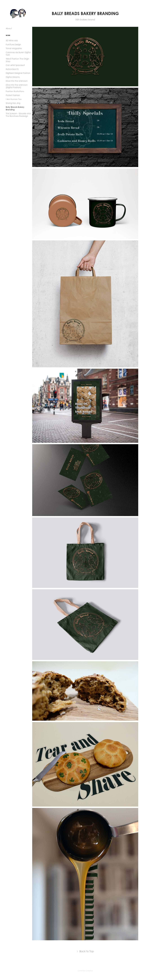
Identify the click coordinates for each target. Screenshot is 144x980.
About (9, 28)
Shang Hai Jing (13, 103)
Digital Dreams (13, 77)
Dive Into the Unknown (17, 81)
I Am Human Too (14, 99)
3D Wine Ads (12, 40)
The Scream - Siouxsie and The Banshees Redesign (18, 115)
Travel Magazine (14, 48)
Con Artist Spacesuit (15, 65)
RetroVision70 (12, 69)
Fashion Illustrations (15, 91)
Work (8, 35)
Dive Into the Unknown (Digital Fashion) (17, 86)
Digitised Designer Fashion (18, 73)
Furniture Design (13, 44)
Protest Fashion (13, 95)
